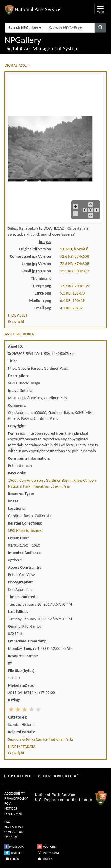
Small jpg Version (36, 271)
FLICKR (12, 859)
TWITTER (13, 853)
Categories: (18, 717)
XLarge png (42, 286)
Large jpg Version (37, 264)
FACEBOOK (14, 847)
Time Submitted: (22, 597)
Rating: (14, 700)
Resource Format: (23, 656)
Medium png (40, 301)
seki (57, 486)
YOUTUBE (46, 847)
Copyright (16, 322)
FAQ (7, 822)
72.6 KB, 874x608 (75, 256)
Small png (43, 308)
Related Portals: (22, 732)
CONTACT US (14, 832)
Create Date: (19, 538)
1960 (13, 480)
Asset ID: (16, 346)
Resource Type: (21, 494)
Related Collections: (25, 523)
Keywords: (17, 473)
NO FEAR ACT (14, 827)
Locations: (17, 508)
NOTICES (11, 808)
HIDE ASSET (18, 315)
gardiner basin (59, 480)
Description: (18, 376)
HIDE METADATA (22, 747)
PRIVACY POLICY (16, 798)
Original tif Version (35, 249)
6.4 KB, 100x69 (73, 301)
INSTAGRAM (48, 853)
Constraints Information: (29, 458)
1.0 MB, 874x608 (74, 249)
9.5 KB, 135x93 (73, 293)
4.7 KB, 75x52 (71, 308)
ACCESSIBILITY (15, 793)
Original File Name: (24, 626)
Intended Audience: (25, 553)
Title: (12, 361)
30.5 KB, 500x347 (75, 271)
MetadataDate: (21, 685)
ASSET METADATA (19, 334)
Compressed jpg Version (31, 256)
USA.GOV (11, 837)
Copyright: (17, 426)
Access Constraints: (24, 567)
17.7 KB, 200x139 (75, 286)
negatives (42, 486)
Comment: (17, 405)
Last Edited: (18, 612)
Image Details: (20, 391)
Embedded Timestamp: (28, 641)
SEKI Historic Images (25, 531)
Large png (43, 293)
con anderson (32, 480)
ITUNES (45, 859)
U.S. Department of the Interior (64, 800)
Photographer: (20, 582)
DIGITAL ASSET (17, 65)
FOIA (8, 803)
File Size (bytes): (22, 671)
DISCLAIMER (13, 814)
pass (66, 486)
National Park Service (55, 795)
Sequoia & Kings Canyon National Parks (41, 739)
